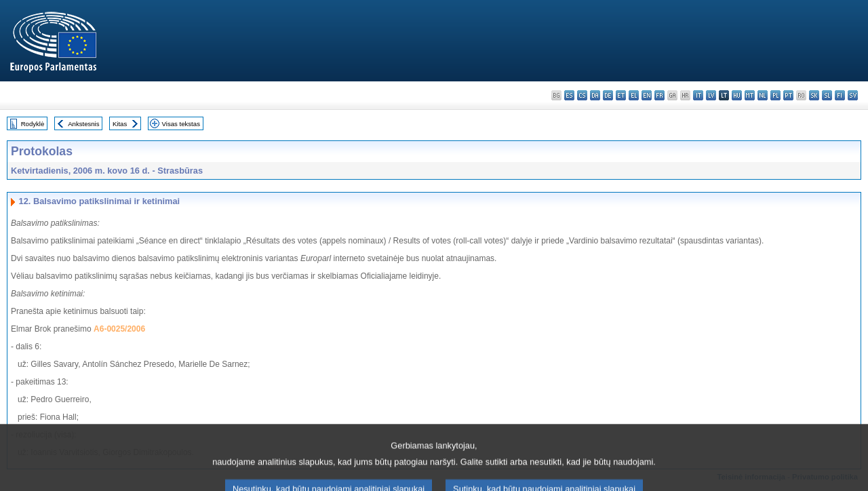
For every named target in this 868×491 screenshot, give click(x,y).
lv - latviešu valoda (711, 95)
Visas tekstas (181, 124)
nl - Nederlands (763, 95)
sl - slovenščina (827, 95)
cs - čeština (582, 95)
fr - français (659, 95)
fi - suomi (840, 95)
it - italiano (698, 95)
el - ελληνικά (634, 95)
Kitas (120, 124)
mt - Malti (750, 95)
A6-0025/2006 (119, 329)
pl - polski (775, 95)
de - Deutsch (608, 95)
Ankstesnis (83, 124)
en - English (647, 95)
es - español (569, 95)
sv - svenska (853, 95)
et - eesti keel (621, 95)
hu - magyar (737, 95)
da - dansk (595, 95)
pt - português (788, 95)
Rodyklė (33, 124)
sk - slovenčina (814, 95)
